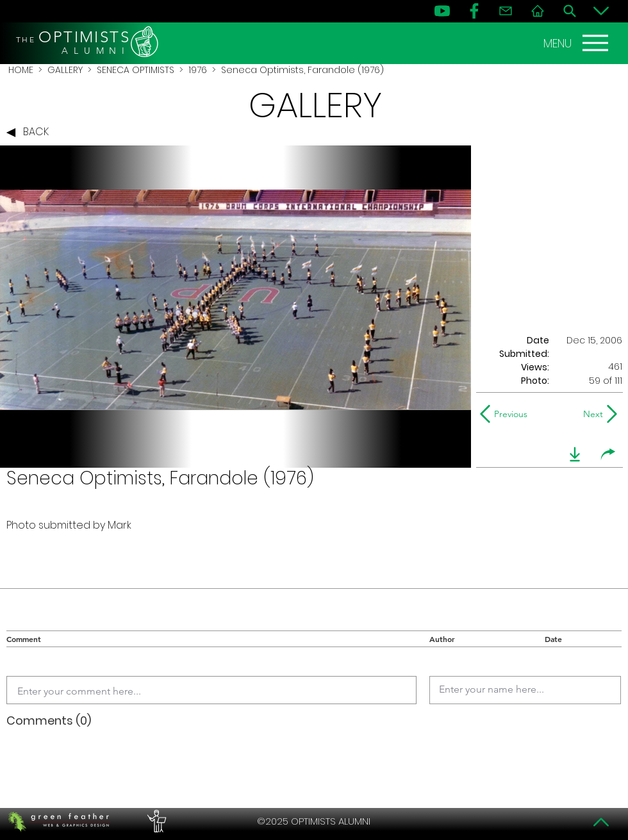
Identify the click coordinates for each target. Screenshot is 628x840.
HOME (21, 70)
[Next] (591, 414)
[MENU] (577, 43)
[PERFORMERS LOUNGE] (155, 821)
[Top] (601, 822)
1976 (198, 70)
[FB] (474, 11)
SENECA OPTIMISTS (136, 70)
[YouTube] (442, 11)
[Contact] (506, 11)
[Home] (538, 11)
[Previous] (507, 414)
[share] (608, 454)
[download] (575, 454)
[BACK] (31, 133)
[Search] (570, 11)
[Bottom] (601, 11)
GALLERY (65, 70)
